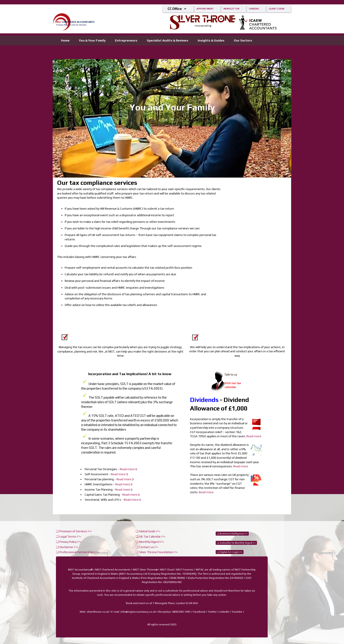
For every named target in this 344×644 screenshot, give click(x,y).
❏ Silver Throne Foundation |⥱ (157, 552)
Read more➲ (131, 495)
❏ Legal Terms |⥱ (68, 536)
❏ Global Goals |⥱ (148, 531)
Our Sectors (243, 40)
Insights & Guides (211, 40)
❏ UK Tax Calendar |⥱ (150, 536)
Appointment (205, 9)
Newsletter (231, 9)
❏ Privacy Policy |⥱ (69, 542)
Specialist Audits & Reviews (168, 40)
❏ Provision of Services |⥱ (74, 531)
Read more (254, 436)
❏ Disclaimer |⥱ (67, 547)
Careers (254, 9)
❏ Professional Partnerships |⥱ (78, 552)
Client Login (277, 9)
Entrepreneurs (126, 40)
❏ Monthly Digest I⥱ (150, 542)
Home (65, 40)
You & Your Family (92, 40)
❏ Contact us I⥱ (147, 547)
